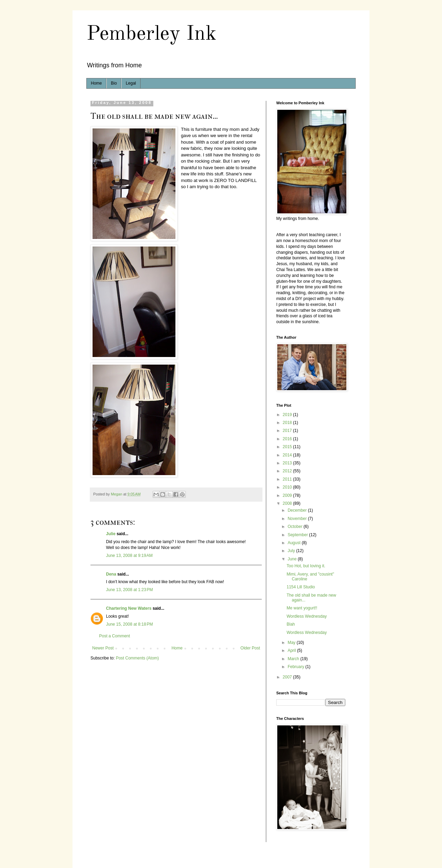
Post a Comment (114, 636)
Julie (111, 534)
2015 (288, 447)
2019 (288, 415)
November (298, 519)
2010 (288, 487)
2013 (288, 463)
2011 (288, 479)
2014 (288, 455)
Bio (114, 83)
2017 (288, 431)
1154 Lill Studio (301, 587)
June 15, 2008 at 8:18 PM (129, 624)
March (294, 659)
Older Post (250, 648)
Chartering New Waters (129, 608)
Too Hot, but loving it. (306, 566)
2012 (288, 471)
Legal (131, 83)
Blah (291, 624)
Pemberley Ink (151, 34)
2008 (288, 503)
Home (96, 83)
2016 (288, 439)
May (292, 643)
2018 (288, 423)
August (295, 543)
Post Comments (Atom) (137, 658)
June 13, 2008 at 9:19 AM (129, 556)
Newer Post (103, 648)
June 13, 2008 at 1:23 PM (129, 590)
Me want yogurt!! (302, 608)
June (293, 559)
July (292, 551)
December (298, 510)
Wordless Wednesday (307, 616)
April (292, 650)
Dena (111, 574)
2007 (288, 677)
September (298, 535)
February (296, 667)
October (296, 527)
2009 (288, 495)
